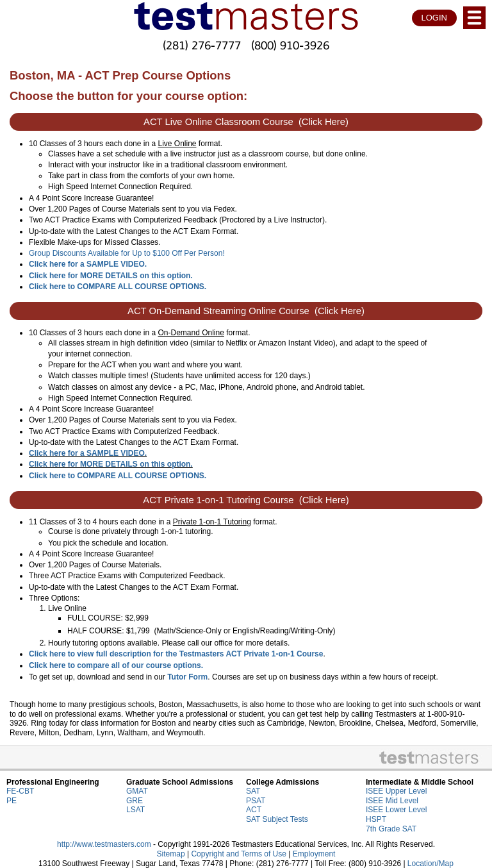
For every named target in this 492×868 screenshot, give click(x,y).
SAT (253, 791)
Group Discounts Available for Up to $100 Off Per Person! (127, 253)
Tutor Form (187, 677)
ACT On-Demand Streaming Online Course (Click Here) (246, 311)
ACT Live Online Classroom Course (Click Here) (246, 122)
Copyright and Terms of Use (239, 854)
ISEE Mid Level (392, 801)
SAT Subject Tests (277, 819)
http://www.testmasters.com (104, 844)
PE (12, 801)
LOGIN (434, 18)
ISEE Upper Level (396, 791)
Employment (314, 854)
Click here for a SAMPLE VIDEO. (88, 453)
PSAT (256, 801)
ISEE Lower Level (396, 810)
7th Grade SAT (391, 829)
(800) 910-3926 (290, 45)
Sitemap (171, 854)
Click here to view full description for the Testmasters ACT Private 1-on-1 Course (176, 654)
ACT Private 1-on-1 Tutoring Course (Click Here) (246, 500)
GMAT (137, 791)
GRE (135, 801)
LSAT (135, 810)
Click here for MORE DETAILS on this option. (111, 276)
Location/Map (430, 864)
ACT (254, 810)
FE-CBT (20, 791)
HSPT (376, 819)
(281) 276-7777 (202, 45)
